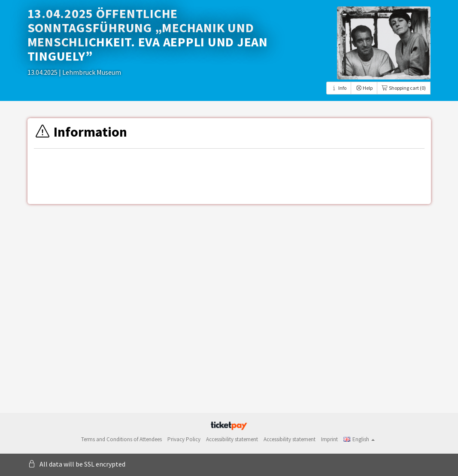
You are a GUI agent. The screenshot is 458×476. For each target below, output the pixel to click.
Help (364, 88)
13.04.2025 (43, 72)
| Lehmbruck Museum (90, 72)
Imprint (329, 439)
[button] (359, 439)
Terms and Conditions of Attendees (121, 439)
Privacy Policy (184, 439)
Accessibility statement (232, 439)
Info (339, 88)
